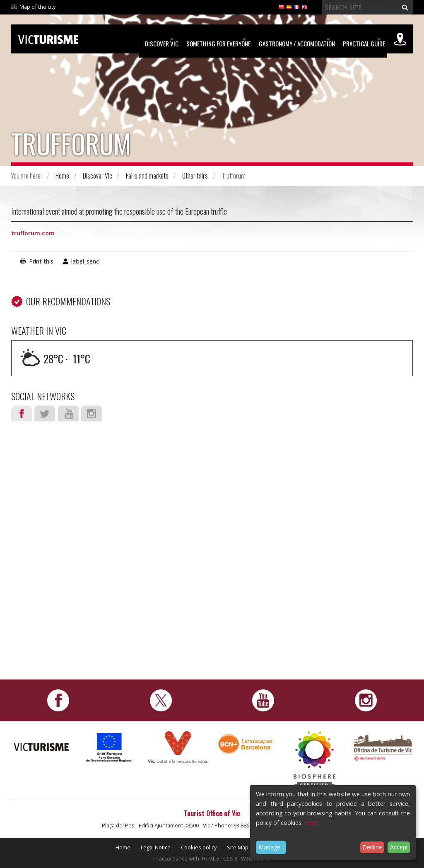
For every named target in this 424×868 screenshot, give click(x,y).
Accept (399, 847)
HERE (312, 823)
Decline (372, 847)
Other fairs (195, 176)
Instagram (92, 413)
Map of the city (37, 7)
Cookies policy (199, 847)
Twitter (45, 413)
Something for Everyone (181, 39)
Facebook (22, 413)
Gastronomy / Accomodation (272, 39)
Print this (41, 261)
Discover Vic (111, 39)
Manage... (271, 847)
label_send (86, 261)
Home (62, 176)
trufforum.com (33, 233)
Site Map (238, 847)
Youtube (68, 413)
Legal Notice (156, 847)
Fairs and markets (147, 176)
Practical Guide (352, 39)
